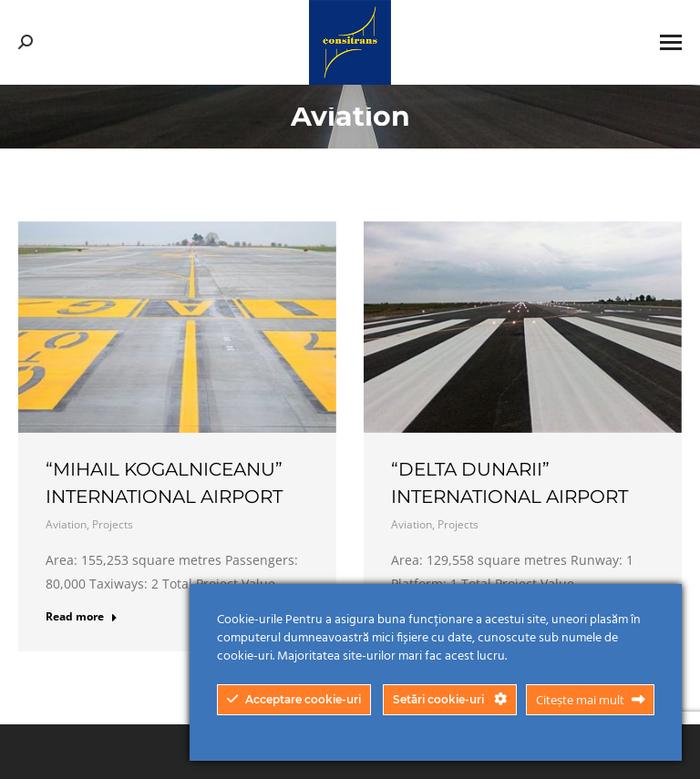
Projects (113, 524)
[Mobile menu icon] (671, 42)
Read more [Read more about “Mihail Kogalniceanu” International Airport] (82, 617)
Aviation (66, 524)
